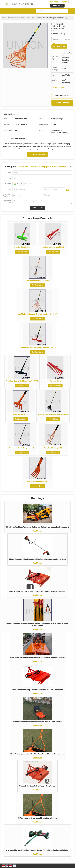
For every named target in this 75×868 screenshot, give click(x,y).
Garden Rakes (30, 18)
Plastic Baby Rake (22, 247)
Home (4, 18)
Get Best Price (59, 46)
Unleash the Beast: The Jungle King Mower (37, 786)
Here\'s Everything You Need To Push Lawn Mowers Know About (37, 754)
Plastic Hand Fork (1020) (37, 481)
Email (10, 178)
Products (11, 18)
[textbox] (67, 39)
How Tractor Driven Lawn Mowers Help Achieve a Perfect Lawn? (38, 658)
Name (9, 173)
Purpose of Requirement (7, 195)
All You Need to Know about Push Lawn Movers (37, 818)
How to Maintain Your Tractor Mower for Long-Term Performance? (37, 591)
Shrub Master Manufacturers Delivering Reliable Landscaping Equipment (37, 527)
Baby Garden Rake (21, 414)
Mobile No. (8, 184)
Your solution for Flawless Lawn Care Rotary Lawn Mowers (37, 722)
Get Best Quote (22, 252)
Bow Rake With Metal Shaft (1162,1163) (37, 348)
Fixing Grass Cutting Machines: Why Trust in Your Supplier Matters (38, 559)
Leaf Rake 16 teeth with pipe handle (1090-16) (37, 314)
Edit (55, 43)
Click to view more (58, 88)
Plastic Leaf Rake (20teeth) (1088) (53, 414)
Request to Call (62, 95)
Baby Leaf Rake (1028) (53, 448)
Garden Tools (20, 18)
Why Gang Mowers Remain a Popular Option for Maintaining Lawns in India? (37, 850)
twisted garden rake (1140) (53, 247)
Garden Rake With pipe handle (22, 448)
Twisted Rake (55, 381)
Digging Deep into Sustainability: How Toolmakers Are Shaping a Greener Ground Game (37, 624)
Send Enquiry (63, 103)
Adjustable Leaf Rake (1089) (37, 281)
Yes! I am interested (37, 154)
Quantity (9, 189)
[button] (58, 2)
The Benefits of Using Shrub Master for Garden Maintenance (37, 690)
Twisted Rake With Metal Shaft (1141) (22, 381)
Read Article (37, 531)
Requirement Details (7, 202)
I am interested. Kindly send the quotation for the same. (42, 202)
